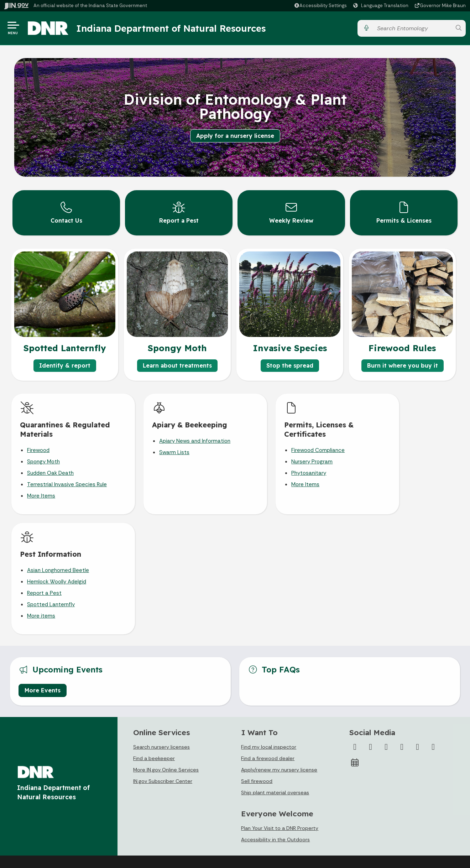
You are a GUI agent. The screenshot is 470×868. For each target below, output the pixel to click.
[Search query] (412, 28)
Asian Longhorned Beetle (400, 440)
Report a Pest (386, 463)
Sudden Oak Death (50, 472)
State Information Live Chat (49, 766)
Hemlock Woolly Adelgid (398, 452)
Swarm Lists (156, 452)
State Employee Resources (160, 832)
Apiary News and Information (177, 440)
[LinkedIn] (418, 626)
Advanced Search (148, 779)
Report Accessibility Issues (383, 809)
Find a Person (32, 792)
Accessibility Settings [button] (377, 775)
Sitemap (138, 805)
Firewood (38, 449)
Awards (248, 832)
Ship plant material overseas (275, 671)
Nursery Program (276, 461)
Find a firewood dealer (268, 637)
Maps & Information (262, 766)
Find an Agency (34, 805)
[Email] (433, 626)
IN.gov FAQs (141, 818)
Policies (136, 792)
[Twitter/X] (371, 626)
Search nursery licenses (161, 626)
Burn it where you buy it (403, 365)
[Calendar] (355, 641)
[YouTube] (402, 626)
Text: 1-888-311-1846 (41, 832)
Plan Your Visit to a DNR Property (280, 707)
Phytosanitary (272, 472)
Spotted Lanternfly (393, 474)
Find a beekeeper (154, 637)
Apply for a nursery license (235, 136)
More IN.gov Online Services (166, 649)
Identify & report (65, 365)
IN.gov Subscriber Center (163, 660)
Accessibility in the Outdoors (275, 719)
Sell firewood (257, 660)
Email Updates (256, 792)
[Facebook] (355, 626)
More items (383, 486)
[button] (320, 6)
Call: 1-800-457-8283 (41, 818)
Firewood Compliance (282, 449)
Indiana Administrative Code (273, 818)
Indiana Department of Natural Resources (173, 28)
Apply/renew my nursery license (279, 649)
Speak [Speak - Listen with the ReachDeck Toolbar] (374, 792)
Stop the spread (290, 365)
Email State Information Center (53, 779)
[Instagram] (386, 626)
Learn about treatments (177, 365)
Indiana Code (255, 805)
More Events (43, 569)
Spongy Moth (43, 461)
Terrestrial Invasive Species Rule (67, 484)
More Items (41, 495)
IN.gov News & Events (265, 779)
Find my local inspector (269, 626)
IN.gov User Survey (149, 766)
